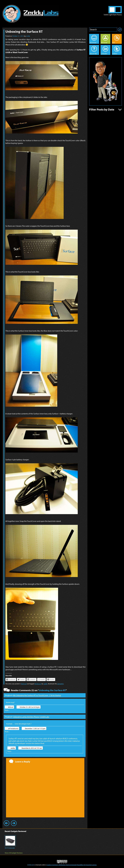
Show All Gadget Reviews (14, 853)
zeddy (28, 36)
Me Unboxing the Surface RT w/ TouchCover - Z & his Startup (37, 695)
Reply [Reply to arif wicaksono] (7, 732)
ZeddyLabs (31, 865)
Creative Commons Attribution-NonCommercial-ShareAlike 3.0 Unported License (71, 865)
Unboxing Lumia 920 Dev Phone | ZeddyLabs (31, 717)
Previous (7, 823)
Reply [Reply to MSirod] (7, 710)
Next (14, 823)
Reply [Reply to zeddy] (10, 751)
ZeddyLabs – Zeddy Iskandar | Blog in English (30, 14)
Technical (24, 684)
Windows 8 (38, 684)
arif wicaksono (13, 729)
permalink (60, 684)
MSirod (11, 707)
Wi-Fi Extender (10, 848)
